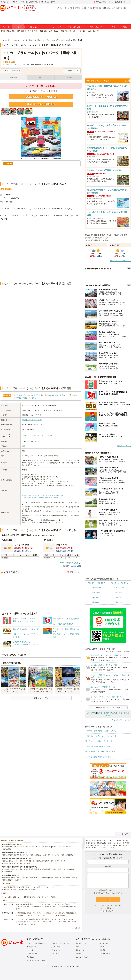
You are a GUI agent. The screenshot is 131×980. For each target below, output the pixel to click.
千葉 (32, 31)
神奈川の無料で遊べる (27, 861)
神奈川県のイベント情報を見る (41, 104)
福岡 (98, 31)
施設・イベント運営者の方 (36, 943)
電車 (30, 495)
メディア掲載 (55, 954)
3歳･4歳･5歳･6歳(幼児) (57, 395)
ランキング (57, 27)
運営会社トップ (81, 943)
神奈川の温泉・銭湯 (8, 878)
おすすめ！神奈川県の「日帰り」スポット (102, 731)
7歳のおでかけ (119, 597)
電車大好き (64, 495)
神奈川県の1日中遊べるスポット (98, 746)
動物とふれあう (110, 8)
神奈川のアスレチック (58, 861)
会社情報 (103, 950)
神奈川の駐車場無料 (42, 861)
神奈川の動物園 (19, 847)
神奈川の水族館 (7, 872)
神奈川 (27, 31)
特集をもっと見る (124, 446)
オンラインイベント (37, 27)
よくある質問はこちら (108, 908)
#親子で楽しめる (43, 498)
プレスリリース (105, 954)
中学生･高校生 (21, 398)
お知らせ (68, 77)
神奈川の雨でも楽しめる (10, 869)
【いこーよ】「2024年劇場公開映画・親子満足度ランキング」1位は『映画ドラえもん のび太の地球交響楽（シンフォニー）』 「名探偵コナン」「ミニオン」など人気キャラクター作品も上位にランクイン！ (46, 922)
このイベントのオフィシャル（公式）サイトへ (37, 435)
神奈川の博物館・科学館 (54, 869)
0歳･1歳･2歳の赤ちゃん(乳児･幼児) (29, 395)
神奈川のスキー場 (23, 878)
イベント (18, 27)
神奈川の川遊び (25, 863)
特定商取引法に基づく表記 (36, 961)
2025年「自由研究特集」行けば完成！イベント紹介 (19, 890)
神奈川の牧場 (56, 847)
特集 (125, 27)
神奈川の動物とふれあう (38, 855)
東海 (41, 31)
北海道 (13, 31)
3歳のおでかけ (119, 588)
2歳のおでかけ (96, 588)
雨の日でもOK (99, 8)
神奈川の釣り (46, 847)
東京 (23, 31)
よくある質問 (55, 947)
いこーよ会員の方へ (108, 911)
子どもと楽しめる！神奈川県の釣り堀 (100, 752)
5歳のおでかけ (119, 593)
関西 (62, 31)
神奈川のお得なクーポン (10, 861)
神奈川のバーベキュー (33, 847)
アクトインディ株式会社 (101, 939)
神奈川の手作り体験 (22, 855)
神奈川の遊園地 (7, 847)
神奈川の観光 (6, 849)
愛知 (45, 31)
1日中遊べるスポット (124, 8)
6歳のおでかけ (96, 597)
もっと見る (75, 928)
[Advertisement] (28, 251)
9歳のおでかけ (119, 602)
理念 (77, 947)
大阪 (66, 31)
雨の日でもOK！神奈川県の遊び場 (99, 741)
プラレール (38, 495)
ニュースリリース (33, 954)
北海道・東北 (5, 31)
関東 (19, 31)
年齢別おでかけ (74, 27)
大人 (34, 398)
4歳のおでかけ (96, 593)
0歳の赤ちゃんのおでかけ (96, 583)
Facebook (30, 957)
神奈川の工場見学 (8, 855)
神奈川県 (108, 715)
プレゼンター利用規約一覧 (60, 943)
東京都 (126, 713)
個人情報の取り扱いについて (108, 890)
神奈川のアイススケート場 (39, 878)
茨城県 (93, 713)
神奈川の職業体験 (67, 855)
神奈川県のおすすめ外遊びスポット (99, 757)
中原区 (57, 498)
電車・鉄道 (56, 495)
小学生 (74, 395)
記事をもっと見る (41, 698)
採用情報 (79, 954)
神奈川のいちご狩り (69, 878)
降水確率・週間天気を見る (68, 563)
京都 (70, 31)
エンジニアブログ (82, 957)
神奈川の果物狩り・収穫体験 (11, 880)
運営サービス (80, 950)
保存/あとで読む (100, 2)
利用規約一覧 (31, 947)
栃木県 (100, 713)
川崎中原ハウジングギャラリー (32, 420)
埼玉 (36, 31)
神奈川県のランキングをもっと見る (108, 707)
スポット (6, 27)
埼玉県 (113, 713)
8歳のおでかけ (96, 602)
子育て (113, 27)
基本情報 (14, 77)
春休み (90, 8)
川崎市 (51, 498)
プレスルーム (55, 950)
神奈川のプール (68, 847)
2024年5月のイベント (29, 498)
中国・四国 (82, 31)
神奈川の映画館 (39, 869)
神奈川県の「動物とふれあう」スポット (101, 736)
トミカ (45, 495)
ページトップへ (123, 834)
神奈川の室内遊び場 (26, 869)
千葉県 (120, 713)
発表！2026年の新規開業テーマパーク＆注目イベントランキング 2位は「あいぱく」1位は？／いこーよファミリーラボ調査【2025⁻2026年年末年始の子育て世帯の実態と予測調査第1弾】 (46, 907)
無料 (50, 495)
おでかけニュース (95, 27)
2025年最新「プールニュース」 (45, 887)
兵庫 (74, 31)
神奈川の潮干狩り (55, 878)
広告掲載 (30, 950)
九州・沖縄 (92, 31)
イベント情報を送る (11, 71)
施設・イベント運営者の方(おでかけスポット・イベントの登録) (34, 897)
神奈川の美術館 (69, 869)
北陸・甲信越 (54, 31)
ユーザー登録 (6, 897)
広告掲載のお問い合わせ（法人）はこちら (108, 893)
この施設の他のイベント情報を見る (41, 97)
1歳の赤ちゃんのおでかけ (119, 583)
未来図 (102, 947)
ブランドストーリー (106, 943)
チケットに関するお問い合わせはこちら (108, 905)
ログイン (127, 2)
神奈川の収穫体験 (54, 855)
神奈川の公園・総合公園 (10, 863)
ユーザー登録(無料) (115, 2)
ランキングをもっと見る (122, 720)
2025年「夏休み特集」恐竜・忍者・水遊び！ (17, 887)
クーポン (41, 77)
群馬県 (106, 713)
